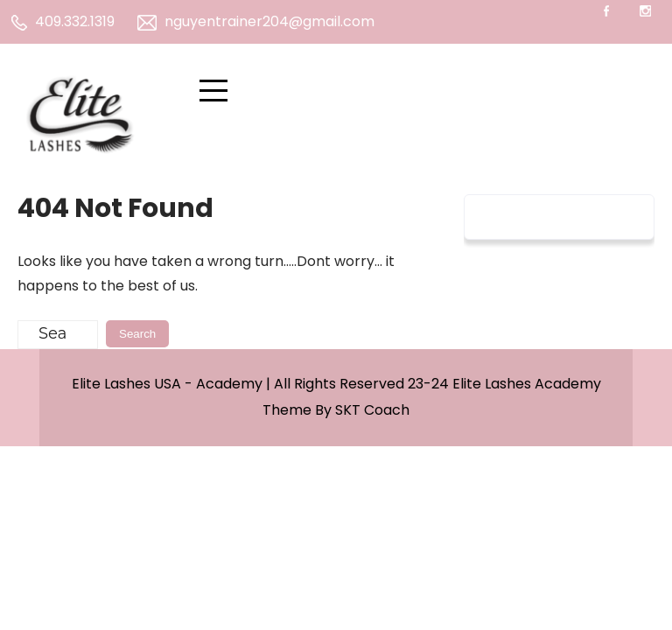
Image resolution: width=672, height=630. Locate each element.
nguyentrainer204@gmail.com (256, 21)
